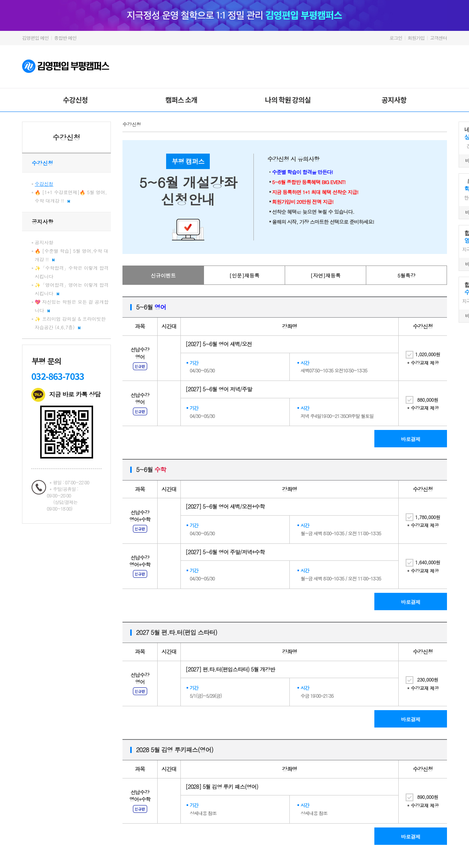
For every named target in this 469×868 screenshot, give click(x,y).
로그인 (396, 38)
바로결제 (411, 439)
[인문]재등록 (245, 275)
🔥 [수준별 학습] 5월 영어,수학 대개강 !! (72, 255)
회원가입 (416, 38)
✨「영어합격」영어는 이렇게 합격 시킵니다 (72, 289)
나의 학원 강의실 (288, 100)
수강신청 (75, 100)
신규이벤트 (163, 275)
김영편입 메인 (35, 38)
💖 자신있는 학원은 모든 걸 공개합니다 (72, 306)
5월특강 (407, 275)
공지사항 (394, 100)
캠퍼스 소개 (181, 100)
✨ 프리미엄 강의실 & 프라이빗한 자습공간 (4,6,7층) (70, 323)
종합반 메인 (65, 38)
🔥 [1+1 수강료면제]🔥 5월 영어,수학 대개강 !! (71, 196)
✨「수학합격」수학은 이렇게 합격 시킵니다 (72, 272)
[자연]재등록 (326, 275)
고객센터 (438, 38)
